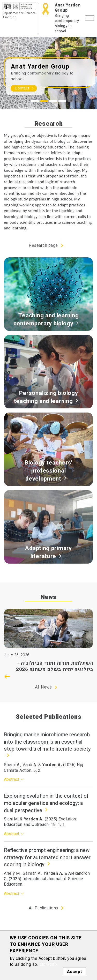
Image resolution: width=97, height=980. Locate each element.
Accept (74, 972)
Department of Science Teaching (19, 15)
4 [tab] (62, 101)
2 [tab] (44, 101)
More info (48, 964)
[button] (90, 18)
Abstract (12, 780)
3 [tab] (53, 101)
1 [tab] (35, 101)
